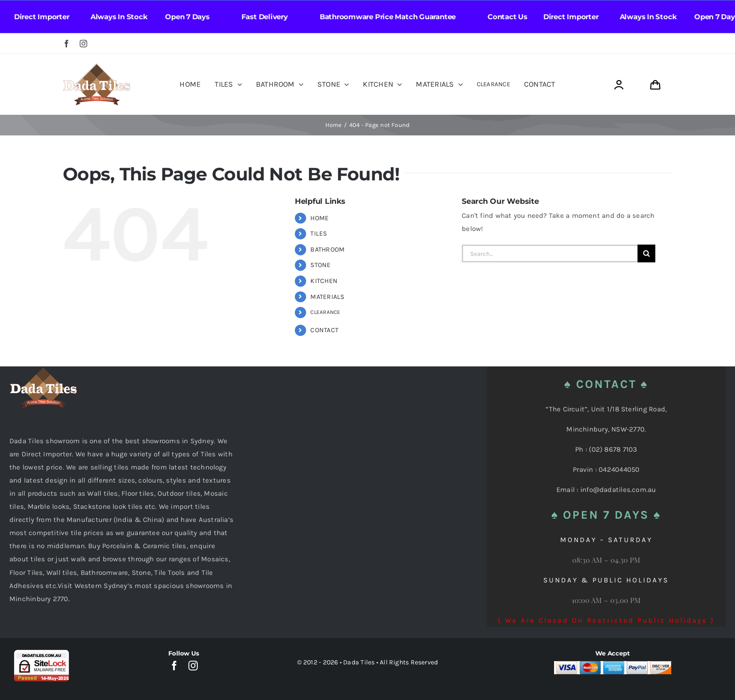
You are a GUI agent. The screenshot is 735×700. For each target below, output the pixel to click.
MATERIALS (327, 297)
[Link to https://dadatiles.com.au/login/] (619, 85)
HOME (319, 218)
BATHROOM (327, 249)
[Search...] (550, 253)
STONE (320, 265)
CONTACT (324, 330)
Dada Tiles (359, 662)
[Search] (646, 253)
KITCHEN (324, 281)
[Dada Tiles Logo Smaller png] (97, 67)
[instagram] (83, 44)
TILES (319, 234)
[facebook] (67, 44)
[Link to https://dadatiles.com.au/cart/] (655, 85)
